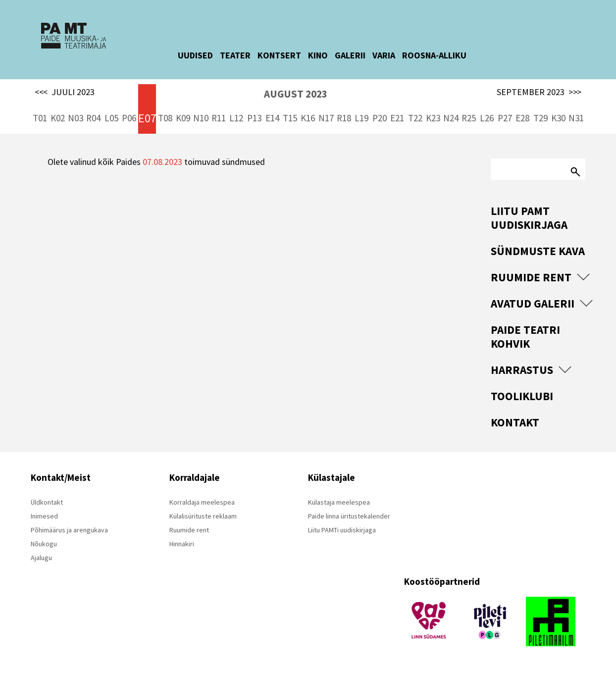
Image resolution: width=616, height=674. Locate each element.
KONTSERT (288, 55)
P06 (129, 118)
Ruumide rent (531, 277)
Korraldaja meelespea (202, 502)
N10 (201, 118)
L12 (236, 118)
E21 (397, 118)
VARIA (393, 55)
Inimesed (44, 516)
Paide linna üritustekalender (349, 516)
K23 (433, 118)
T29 (540, 118)
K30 (558, 118)
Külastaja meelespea (339, 502)
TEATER (244, 55)
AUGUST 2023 (296, 94)
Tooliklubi (522, 396)
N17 (326, 118)
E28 (522, 118)
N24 (451, 118)
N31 (576, 118)
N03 (76, 118)
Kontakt (515, 422)
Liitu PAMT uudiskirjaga (529, 218)
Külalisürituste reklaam (203, 516)
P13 (254, 118)
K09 (183, 118)
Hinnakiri (182, 544)
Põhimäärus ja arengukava (69, 530)
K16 (308, 118)
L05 (111, 118)
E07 (147, 118)
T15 (290, 118)
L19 (361, 118)
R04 (93, 118)
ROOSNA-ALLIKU (443, 55)
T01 (40, 118)
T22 (415, 118)
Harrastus (522, 370)
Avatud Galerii (533, 303)
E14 (272, 118)
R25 (469, 118)
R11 (219, 118)
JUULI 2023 (65, 92)
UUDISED (204, 55)
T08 (165, 118)
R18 (344, 118)
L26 (487, 118)
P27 (505, 118)
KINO (327, 55)
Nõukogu (44, 544)
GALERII (359, 55)
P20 (380, 118)
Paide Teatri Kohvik (525, 337)
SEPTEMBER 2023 (539, 92)
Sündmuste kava (538, 251)
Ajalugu (41, 558)
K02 (58, 118)
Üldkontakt (47, 502)
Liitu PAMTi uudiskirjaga (342, 530)
